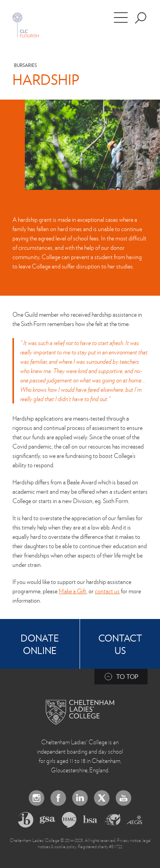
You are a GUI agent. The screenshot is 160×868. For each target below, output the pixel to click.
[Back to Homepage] (80, 712)
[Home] (26, 25)
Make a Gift (72, 591)
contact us (107, 591)
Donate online (40, 644)
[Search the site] (141, 18)
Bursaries (25, 65)
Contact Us (120, 644)
